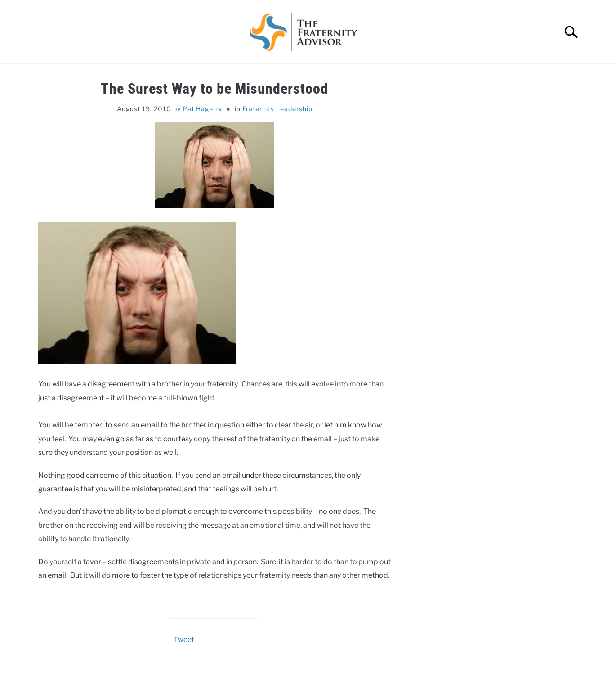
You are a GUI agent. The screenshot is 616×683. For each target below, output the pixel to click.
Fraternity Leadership (277, 109)
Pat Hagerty (202, 109)
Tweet (184, 640)
